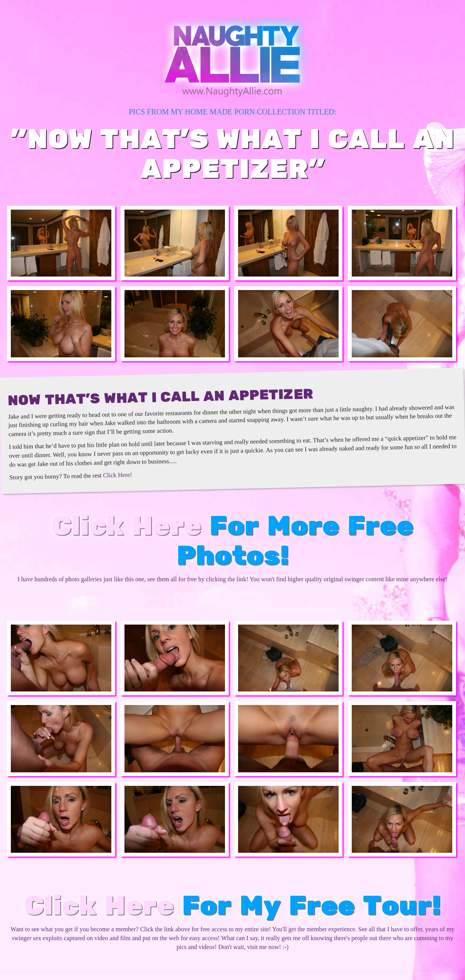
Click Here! (117, 475)
